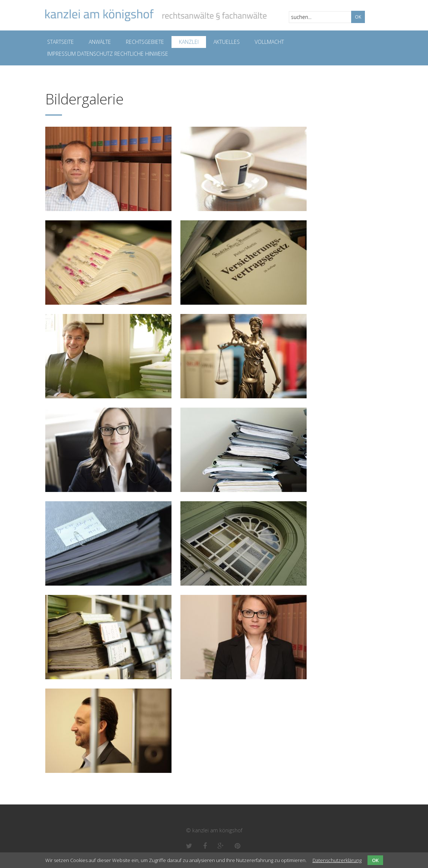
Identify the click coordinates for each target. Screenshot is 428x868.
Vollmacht (269, 42)
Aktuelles (227, 42)
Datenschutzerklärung (337, 860)
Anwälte (100, 42)
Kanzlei (189, 42)
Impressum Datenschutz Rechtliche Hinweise (108, 54)
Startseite (61, 42)
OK (375, 860)
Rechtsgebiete (145, 42)
